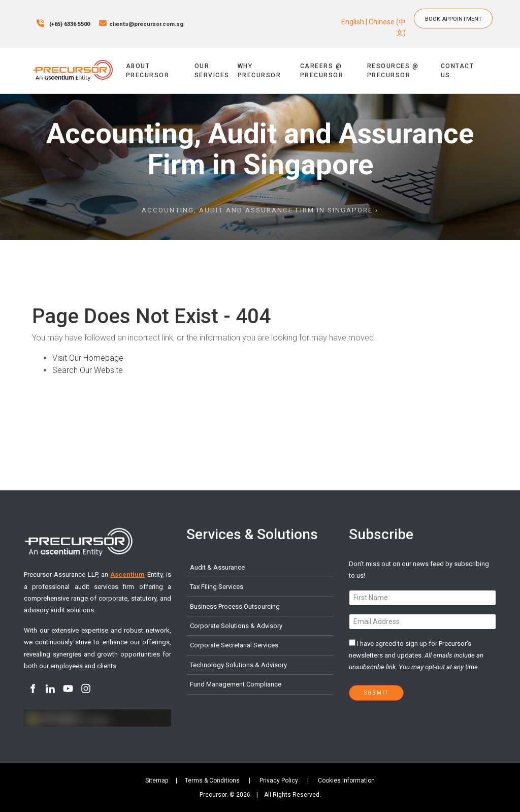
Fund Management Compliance (236, 684)
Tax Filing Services (217, 587)
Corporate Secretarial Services (234, 645)
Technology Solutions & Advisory (238, 665)
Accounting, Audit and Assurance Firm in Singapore (257, 210)
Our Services (212, 71)
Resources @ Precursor (393, 71)
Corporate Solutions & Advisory (236, 626)
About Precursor (148, 71)
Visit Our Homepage (88, 358)
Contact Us (458, 71)
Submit (376, 693)
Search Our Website (88, 370)
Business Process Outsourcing (235, 606)
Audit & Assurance (217, 567)
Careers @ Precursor (322, 71)
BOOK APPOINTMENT (457, 14)
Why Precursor (259, 71)
